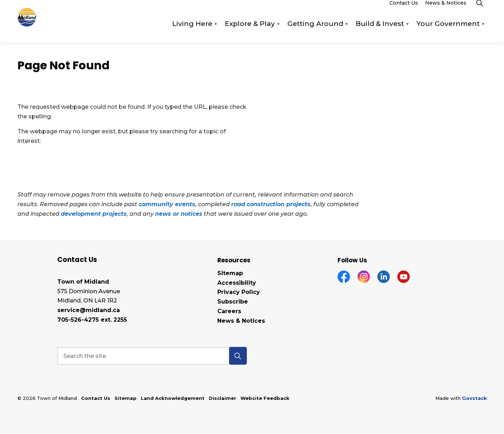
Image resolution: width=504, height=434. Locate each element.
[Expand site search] (480, 11)
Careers (229, 311)
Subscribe (233, 302)
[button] (238, 356)
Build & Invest (380, 32)
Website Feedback (265, 398)
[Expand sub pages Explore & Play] (278, 32)
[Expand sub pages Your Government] (483, 32)
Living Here (192, 32)
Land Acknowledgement (173, 398)
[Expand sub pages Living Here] (216, 32)
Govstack (474, 398)
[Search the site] (152, 356)
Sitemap (230, 273)
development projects (94, 214)
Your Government (448, 32)
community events (167, 204)
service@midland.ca (89, 310)
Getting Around (315, 32)
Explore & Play (250, 32)
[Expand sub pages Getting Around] (347, 32)
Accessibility (237, 283)
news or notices (179, 214)
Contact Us (404, 11)
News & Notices (446, 11)
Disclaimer (222, 398)
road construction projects (271, 204)
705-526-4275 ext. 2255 (92, 320)
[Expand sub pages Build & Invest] (408, 32)
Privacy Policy (239, 292)
